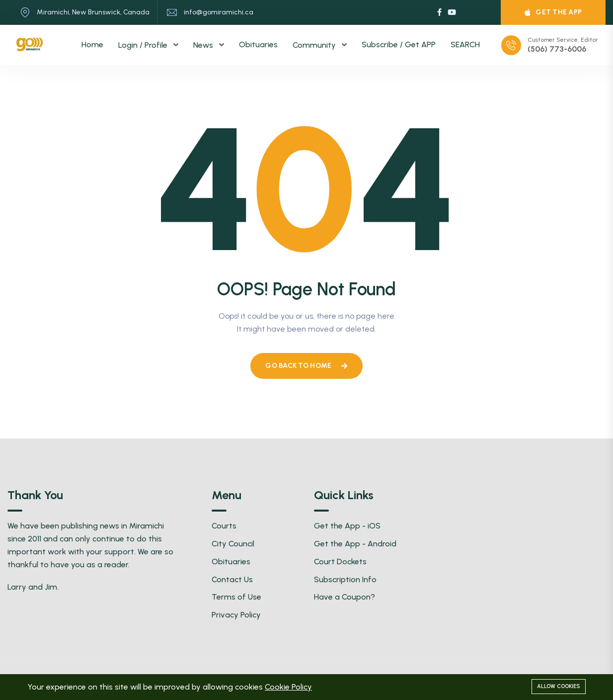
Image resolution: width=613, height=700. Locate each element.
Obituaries (258, 44)
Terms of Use (236, 597)
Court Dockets (340, 562)
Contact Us (232, 579)
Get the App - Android (355, 544)
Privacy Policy (236, 615)
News (204, 45)
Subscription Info (345, 579)
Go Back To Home (306, 366)
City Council (233, 544)
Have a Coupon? (345, 597)
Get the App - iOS (347, 526)
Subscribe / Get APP (399, 44)
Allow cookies (559, 686)
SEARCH (465, 44)
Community (315, 45)
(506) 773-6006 (557, 49)
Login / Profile (144, 45)
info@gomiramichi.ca (219, 12)
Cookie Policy (288, 687)
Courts (224, 526)
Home (92, 44)
